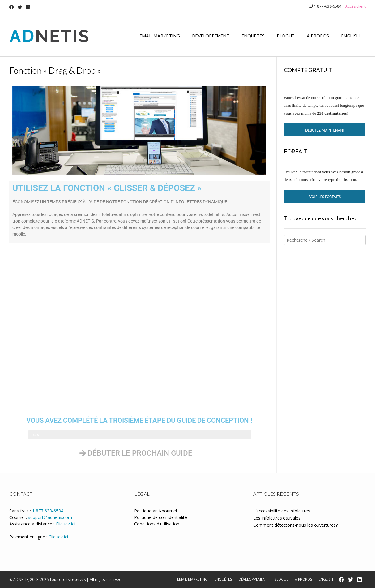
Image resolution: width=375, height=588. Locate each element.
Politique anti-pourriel (156, 511)
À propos (318, 36)
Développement (211, 36)
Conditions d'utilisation (157, 524)
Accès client (356, 6)
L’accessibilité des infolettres (282, 511)
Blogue (286, 36)
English (350, 36)
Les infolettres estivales (277, 518)
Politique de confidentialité (161, 517)
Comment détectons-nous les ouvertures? (295, 525)
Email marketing (160, 36)
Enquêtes (253, 36)
